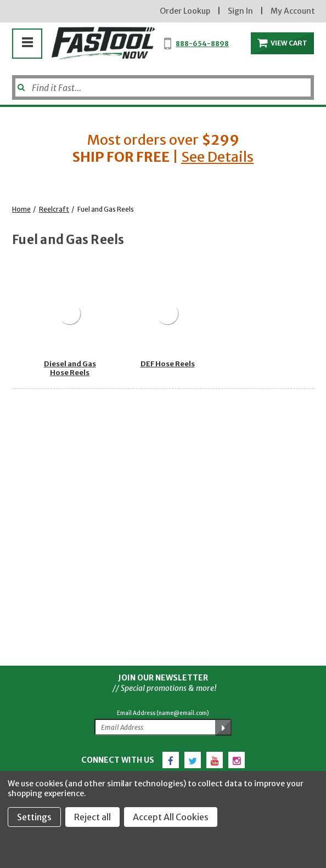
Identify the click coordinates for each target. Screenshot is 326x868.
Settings (34, 817)
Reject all (92, 817)
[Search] (163, 87)
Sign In (240, 11)
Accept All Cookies (171, 817)
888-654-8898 (202, 44)
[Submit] (20, 83)
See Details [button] (217, 157)
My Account (293, 11)
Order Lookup (185, 11)
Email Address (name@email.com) (163, 713)
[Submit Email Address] (223, 728)
